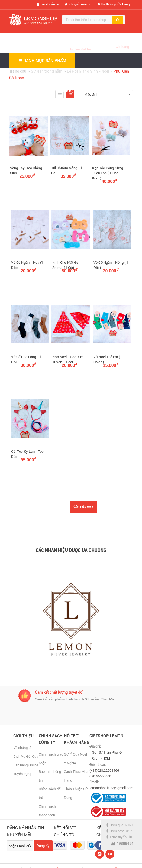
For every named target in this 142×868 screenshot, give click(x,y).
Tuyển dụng (22, 774)
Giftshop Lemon (106, 736)
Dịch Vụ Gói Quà (26, 756)
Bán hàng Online (26, 765)
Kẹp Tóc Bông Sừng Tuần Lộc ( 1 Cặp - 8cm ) (108, 173)
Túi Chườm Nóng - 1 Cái (67, 171)
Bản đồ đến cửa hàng (32, 91)
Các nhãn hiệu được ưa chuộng (71, 550)
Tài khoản (48, 4)
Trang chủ (23, 76)
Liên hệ (67, 91)
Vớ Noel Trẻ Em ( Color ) (107, 359)
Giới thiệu (52, 76)
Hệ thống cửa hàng (114, 4)
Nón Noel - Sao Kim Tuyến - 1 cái (68, 359)
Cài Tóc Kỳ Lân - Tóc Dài (27, 454)
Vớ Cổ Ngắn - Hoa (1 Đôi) (27, 265)
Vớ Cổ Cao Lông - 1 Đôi (26, 359)
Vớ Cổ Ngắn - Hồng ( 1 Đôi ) (111, 265)
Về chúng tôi (23, 748)
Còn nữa (83, 507)
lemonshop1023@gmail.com (111, 788)
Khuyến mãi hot (78, 4)
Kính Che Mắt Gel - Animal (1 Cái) (67, 265)
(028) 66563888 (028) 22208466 (82, 43)
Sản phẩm (83, 76)
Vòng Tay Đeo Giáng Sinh (26, 171)
